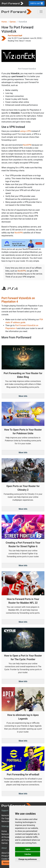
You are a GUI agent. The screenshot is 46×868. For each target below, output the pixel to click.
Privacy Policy (8, 856)
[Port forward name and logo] (12, 3)
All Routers (6, 837)
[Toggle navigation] (41, 12)
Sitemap (5, 826)
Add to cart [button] (37, 3)
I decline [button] (28, 854)
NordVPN (27, 145)
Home (4, 22)
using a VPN (25, 131)
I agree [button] (28, 849)
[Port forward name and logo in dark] (16, 12)
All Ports (5, 840)
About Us (5, 853)
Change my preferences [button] (28, 859)
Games (13, 22)
